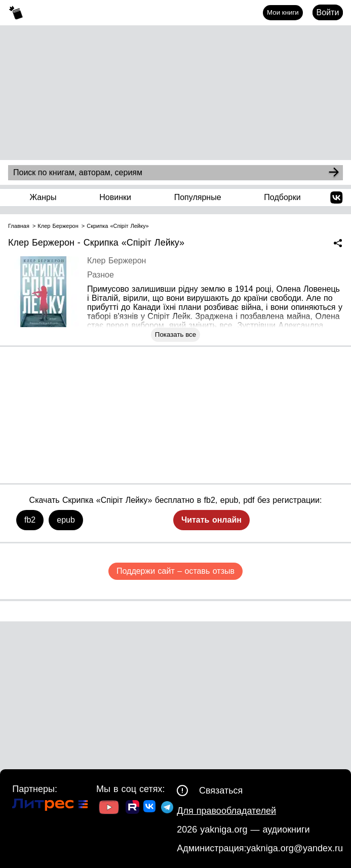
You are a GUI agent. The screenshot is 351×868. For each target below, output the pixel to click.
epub (66, 520)
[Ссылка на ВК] (150, 808)
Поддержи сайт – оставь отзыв (175, 571)
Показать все (175, 334)
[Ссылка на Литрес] (50, 806)
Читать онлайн (211, 520)
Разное (101, 275)
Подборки (282, 197)
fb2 (30, 520)
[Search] (334, 173)
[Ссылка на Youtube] (109, 808)
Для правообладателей (226, 811)
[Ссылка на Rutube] (132, 808)
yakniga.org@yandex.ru (295, 848)
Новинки (115, 197)
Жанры (43, 197)
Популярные (198, 197)
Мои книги (283, 12)
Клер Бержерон (116, 261)
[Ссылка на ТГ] (167, 808)
